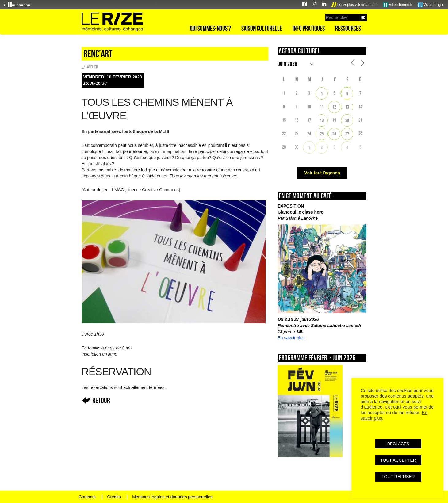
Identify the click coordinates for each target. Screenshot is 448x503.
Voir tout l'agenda (322, 173)
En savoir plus (291, 338)
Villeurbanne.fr (398, 5)
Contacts (87, 497)
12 (334, 107)
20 (347, 120)
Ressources (348, 28)
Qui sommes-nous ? (210, 28)
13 (347, 107)
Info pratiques (309, 28)
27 (347, 134)
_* (84, 67)
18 (322, 120)
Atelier (92, 67)
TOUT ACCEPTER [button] (398, 460)
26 (334, 134)
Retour (101, 400)
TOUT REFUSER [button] (398, 477)
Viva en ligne (431, 5)
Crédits (114, 497)
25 (322, 134)
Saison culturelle (262, 28)
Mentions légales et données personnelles (172, 497)
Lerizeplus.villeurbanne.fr (355, 5)
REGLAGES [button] (398, 444)
